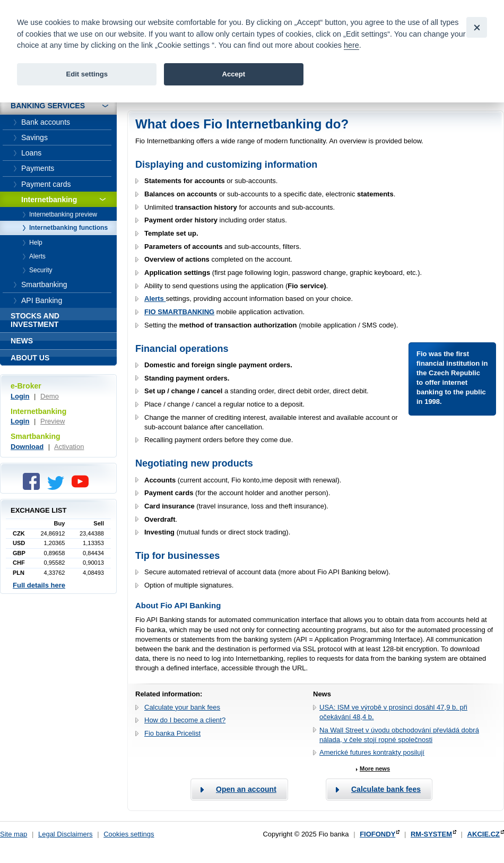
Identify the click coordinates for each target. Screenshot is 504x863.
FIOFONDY (377, 834)
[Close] (477, 27)
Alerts (155, 299)
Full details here (39, 585)
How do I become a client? (185, 720)
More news (375, 769)
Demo (50, 396)
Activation (69, 447)
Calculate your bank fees (182, 707)
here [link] (351, 45)
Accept (233, 74)
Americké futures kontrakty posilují (372, 752)
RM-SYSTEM (431, 834)
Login (20, 396)
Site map (14, 834)
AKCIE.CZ (484, 834)
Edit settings (87, 74)
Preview (53, 421)
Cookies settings (129, 834)
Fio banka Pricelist (172, 733)
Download (27, 447)
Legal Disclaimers (66, 834)
